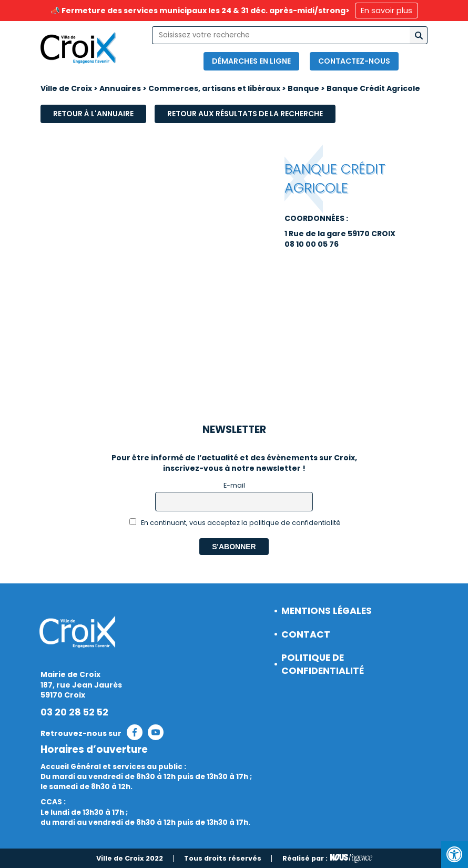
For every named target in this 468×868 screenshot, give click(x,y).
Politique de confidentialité (323, 664)
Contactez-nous (354, 61)
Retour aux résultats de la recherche (245, 114)
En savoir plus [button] (386, 11)
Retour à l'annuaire (93, 114)
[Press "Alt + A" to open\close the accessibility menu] (455, 855)
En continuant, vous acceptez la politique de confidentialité (235, 523)
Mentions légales (327, 611)
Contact (306, 634)
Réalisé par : (327, 859)
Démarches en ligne (251, 61)
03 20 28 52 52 (74, 712)
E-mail (234, 485)
